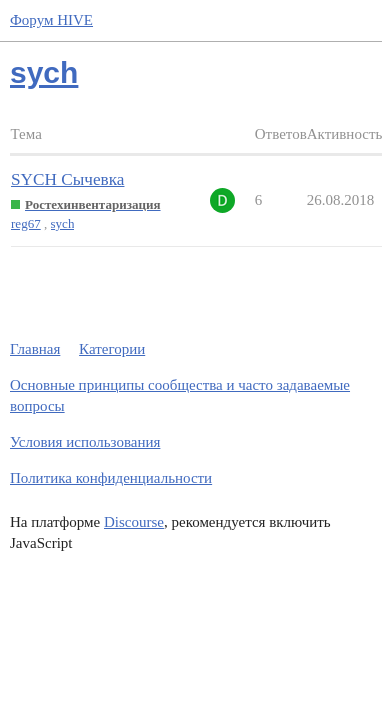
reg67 (26, 223)
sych (63, 223)
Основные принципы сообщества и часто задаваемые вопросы (180, 395)
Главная (35, 349)
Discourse (134, 522)
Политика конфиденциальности (111, 478)
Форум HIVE (51, 20)
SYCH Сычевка (67, 179)
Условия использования (85, 442)
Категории (112, 349)
